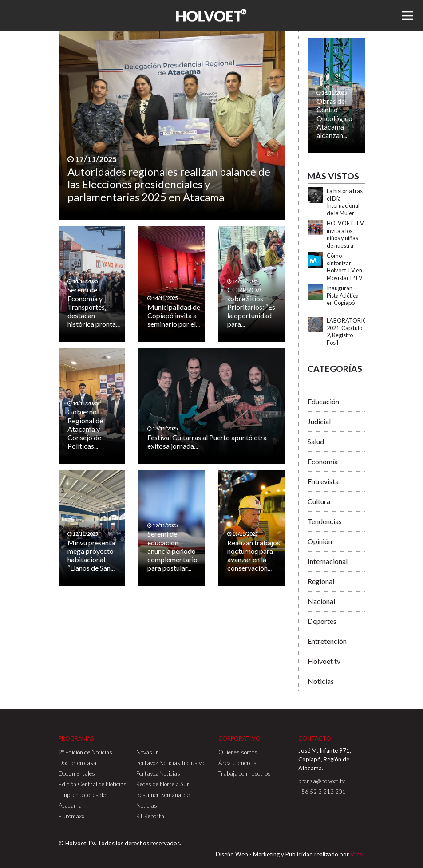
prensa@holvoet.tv (322, 781)
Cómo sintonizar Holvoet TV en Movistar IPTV (345, 267)
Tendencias (325, 521)
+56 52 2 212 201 (322, 792)
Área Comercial (238, 763)
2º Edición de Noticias (85, 752)
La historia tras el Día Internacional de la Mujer (345, 202)
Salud (316, 441)
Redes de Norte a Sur (163, 784)
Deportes (322, 621)
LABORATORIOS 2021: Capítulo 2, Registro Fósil (348, 331)
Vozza (358, 854)
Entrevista (323, 481)
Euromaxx (71, 816)
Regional (321, 581)
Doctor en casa (77, 763)
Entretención (327, 641)
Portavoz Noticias (158, 773)
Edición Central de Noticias (93, 784)
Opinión (320, 541)
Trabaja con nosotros (245, 773)
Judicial (319, 421)
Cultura (319, 501)
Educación (323, 401)
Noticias (321, 681)
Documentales (77, 773)
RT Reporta (150, 816)
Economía (323, 461)
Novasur (147, 752)
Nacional (321, 601)
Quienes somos (238, 752)
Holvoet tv (324, 661)
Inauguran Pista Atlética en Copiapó (343, 295)
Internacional (328, 561)
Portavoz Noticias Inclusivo (170, 763)
